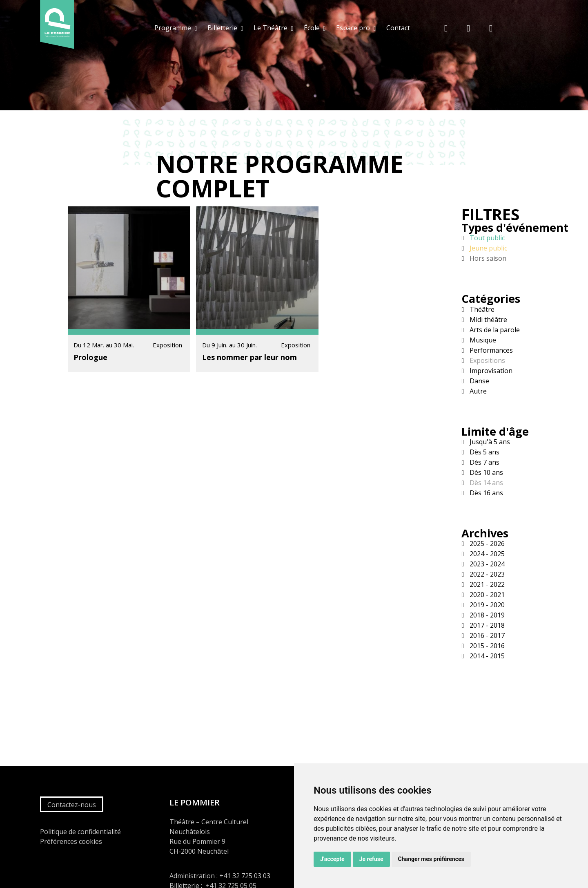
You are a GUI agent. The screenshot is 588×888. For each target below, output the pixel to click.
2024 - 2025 (486, 554)
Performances (490, 350)
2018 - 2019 (486, 615)
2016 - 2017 (486, 635)
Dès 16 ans (486, 493)
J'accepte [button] (332, 859)
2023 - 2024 (486, 564)
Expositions (487, 360)
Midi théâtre (488, 320)
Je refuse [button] (371, 859)
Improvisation (490, 371)
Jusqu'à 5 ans (489, 442)
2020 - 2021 (486, 595)
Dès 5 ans (484, 452)
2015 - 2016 (486, 646)
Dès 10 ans (486, 472)
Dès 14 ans (486, 483)
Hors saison (487, 258)
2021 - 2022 (486, 584)
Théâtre (481, 309)
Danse (479, 381)
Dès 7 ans (484, 462)
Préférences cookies (71, 841)
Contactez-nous (72, 805)
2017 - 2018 (486, 625)
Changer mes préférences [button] (431, 859)
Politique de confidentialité (80, 832)
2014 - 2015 (486, 656)
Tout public (486, 238)
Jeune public (488, 248)
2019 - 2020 (486, 605)
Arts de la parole (494, 330)
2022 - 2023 (486, 574)
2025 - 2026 (486, 544)
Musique (482, 340)
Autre (477, 391)
